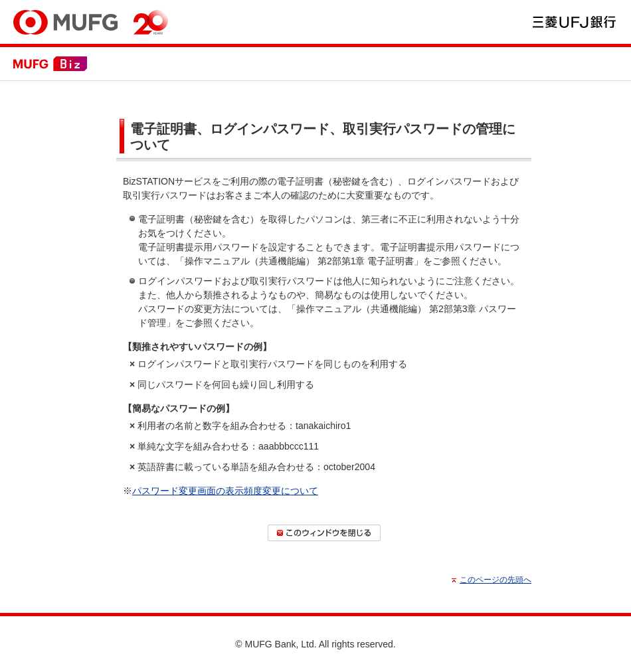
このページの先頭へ (496, 580)
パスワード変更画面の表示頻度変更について (225, 491)
